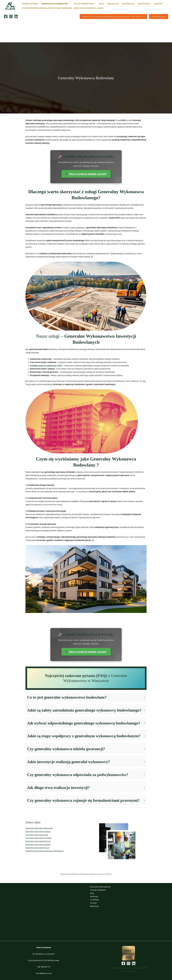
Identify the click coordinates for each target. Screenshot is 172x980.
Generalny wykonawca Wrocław (38, 838)
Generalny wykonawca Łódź (37, 835)
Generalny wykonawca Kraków (38, 831)
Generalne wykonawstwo (99, 887)
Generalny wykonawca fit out (37, 848)
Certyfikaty (93, 900)
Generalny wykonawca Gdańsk (38, 845)
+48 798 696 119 (44, 967)
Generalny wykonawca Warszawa (39, 828)
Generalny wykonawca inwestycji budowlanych (44, 851)
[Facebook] (6, 16)
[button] (69, 4)
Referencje (93, 906)
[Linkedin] (16, 16)
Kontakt (92, 903)
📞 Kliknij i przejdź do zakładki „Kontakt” (86, 174)
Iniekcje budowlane (97, 890)
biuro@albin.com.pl (44, 973)
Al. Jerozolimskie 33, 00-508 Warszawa (44, 960)
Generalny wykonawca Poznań (38, 841)
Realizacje (93, 896)
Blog (91, 893)
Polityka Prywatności (129, 971)
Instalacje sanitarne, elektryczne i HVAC (46, 366)
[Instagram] (11, 16)
